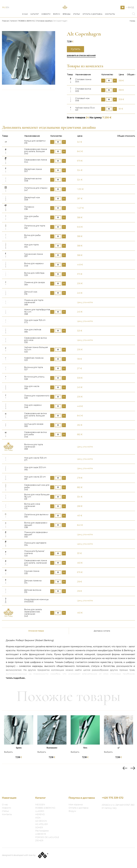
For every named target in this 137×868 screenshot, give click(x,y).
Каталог (35, 26)
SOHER (39, 828)
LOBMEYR (41, 834)
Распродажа (42, 831)
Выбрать (8, 764)
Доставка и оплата (102, 643)
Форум (57, 26)
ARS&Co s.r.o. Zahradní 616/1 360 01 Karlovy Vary (118, 806)
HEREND (40, 814)
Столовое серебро (44, 33)
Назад (132, 33)
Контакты (110, 26)
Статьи (77, 26)
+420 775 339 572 (113, 798)
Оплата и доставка (93, 26)
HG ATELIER (42, 824)
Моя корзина (76, 805)
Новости (46, 26)
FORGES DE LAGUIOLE (47, 837)
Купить (75, 61)
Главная (6, 33)
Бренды (67, 26)
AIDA (38, 818)
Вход (131, 13)
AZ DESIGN (41, 821)
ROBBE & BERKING (27, 33)
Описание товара (36, 643)
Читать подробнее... (16, 690)
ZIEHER (39, 841)
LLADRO (40, 811)
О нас (25, 26)
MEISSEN (40, 805)
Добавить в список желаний (81, 67)
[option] (19, 749)
